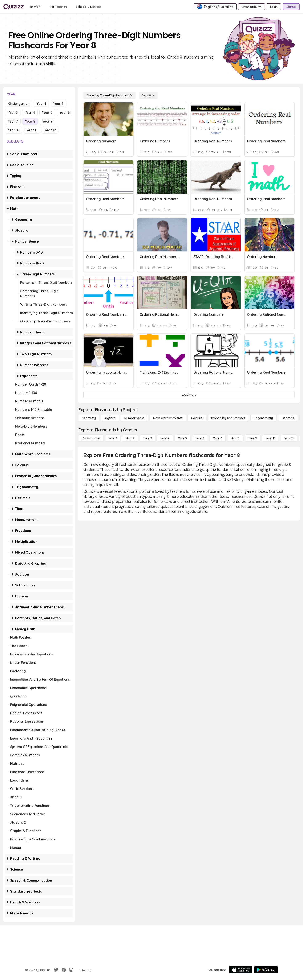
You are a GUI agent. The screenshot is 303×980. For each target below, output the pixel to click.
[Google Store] (266, 970)
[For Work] (35, 7)
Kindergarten (19, 104)
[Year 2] (130, 438)
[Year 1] (113, 438)
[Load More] (189, 395)
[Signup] (291, 7)
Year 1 (41, 104)
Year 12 (50, 130)
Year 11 (32, 130)
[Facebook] (64, 970)
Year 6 (65, 112)
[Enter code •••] (251, 7)
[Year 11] (289, 438)
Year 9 (47, 121)
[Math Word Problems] (168, 418)
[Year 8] (148, 95)
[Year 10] (271, 438)
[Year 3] (148, 438)
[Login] (274, 7)
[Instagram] (71, 970)
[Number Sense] (134, 418)
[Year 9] (253, 438)
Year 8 (30, 121)
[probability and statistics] (228, 418)
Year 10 (14, 130)
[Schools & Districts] (88, 7)
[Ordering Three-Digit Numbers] (109, 95)
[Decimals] (288, 418)
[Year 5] (183, 438)
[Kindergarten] (91, 438)
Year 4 (30, 112)
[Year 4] (165, 438)
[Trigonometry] (263, 418)
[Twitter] (56, 970)
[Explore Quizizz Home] (13, 7)
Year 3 (13, 112)
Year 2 (58, 104)
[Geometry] (89, 418)
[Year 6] (200, 438)
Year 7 (13, 121)
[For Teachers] (59, 7)
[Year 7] (217, 438)
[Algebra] (110, 418)
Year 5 (47, 112)
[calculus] (197, 418)
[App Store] (241, 970)
